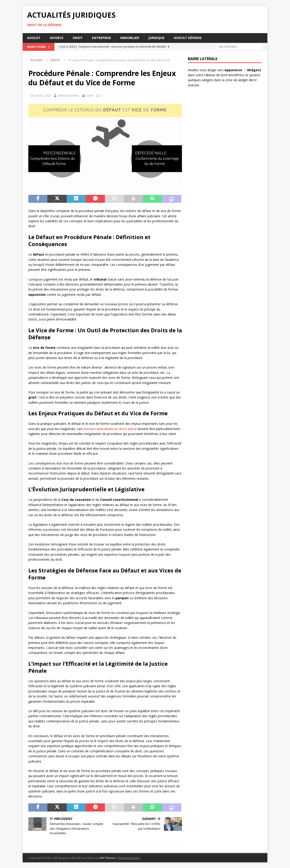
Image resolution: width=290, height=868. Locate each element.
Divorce (57, 38)
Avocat (34, 38)
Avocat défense (188, 38)
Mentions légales (129, 858)
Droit (78, 38)
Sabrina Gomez (68, 95)
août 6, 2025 (43, 95)
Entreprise (101, 38)
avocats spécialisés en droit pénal (110, 429)
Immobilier (130, 38)
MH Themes (108, 858)
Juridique (156, 38)
